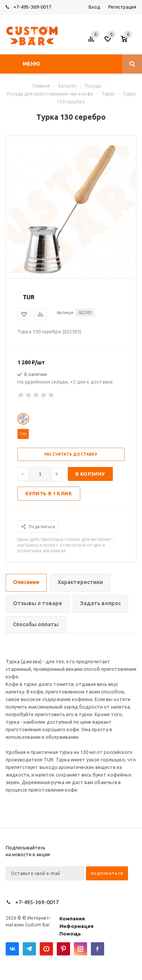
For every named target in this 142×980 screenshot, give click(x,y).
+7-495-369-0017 (32, 7)
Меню (31, 64)
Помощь (70, 934)
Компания (72, 918)
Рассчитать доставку (71, 454)
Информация (76, 926)
